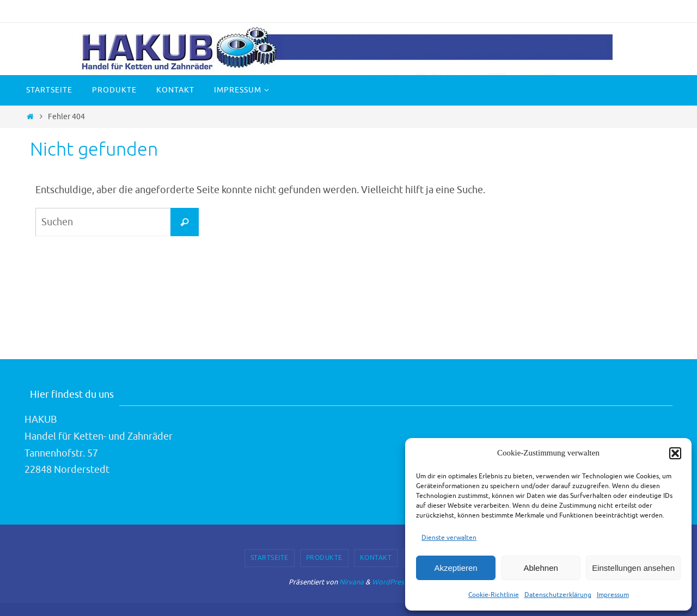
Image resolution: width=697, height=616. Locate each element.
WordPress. (390, 582)
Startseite (270, 558)
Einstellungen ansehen (633, 568)
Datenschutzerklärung (558, 595)
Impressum (613, 595)
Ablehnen (540, 568)
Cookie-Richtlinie (494, 595)
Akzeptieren (456, 568)
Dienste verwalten (449, 538)
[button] (675, 453)
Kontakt (376, 558)
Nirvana (351, 582)
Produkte (324, 558)
